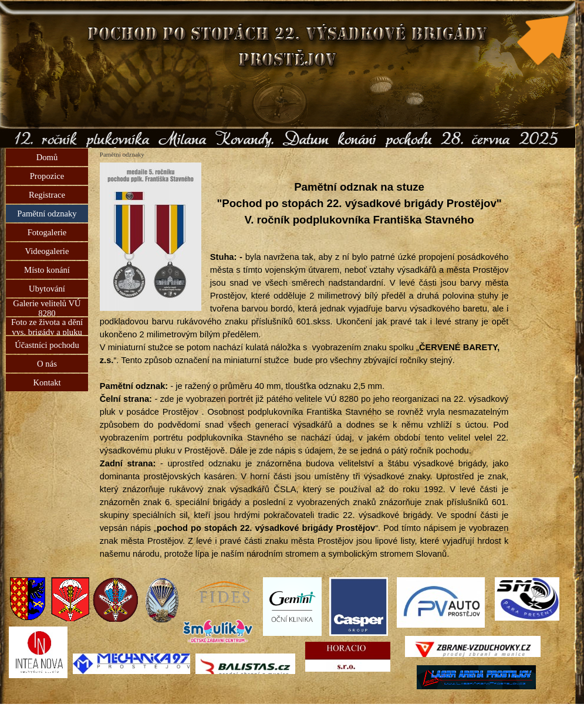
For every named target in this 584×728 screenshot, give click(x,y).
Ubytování (47, 289)
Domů (47, 157)
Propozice (47, 176)
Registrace (47, 195)
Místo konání (47, 270)
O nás (47, 364)
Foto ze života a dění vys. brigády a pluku (47, 327)
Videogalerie (47, 251)
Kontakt (47, 382)
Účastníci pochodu (47, 345)
